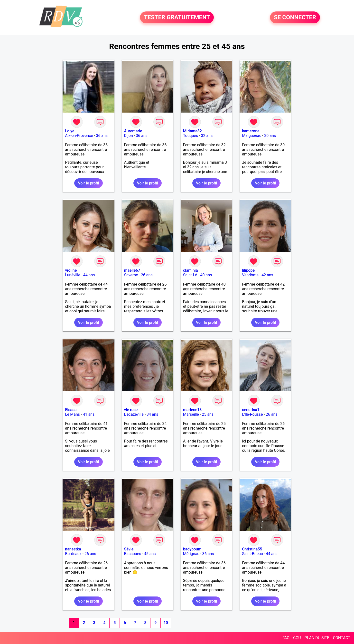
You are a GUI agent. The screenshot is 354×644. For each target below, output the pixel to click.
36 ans (102, 136)
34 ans (152, 414)
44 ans (89, 275)
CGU (297, 638)
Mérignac (191, 554)
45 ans (150, 554)
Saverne (131, 275)
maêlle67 (132, 270)
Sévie (129, 549)
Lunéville (73, 275)
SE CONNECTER (295, 18)
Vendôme (250, 275)
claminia (191, 270)
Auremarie (133, 131)
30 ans (270, 136)
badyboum (192, 549)
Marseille (191, 414)
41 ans (89, 414)
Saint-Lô (190, 275)
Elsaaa (71, 410)
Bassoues (133, 554)
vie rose (131, 410)
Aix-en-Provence (79, 136)
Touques (191, 136)
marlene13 (192, 410)
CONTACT (342, 638)
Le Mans (72, 414)
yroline (71, 270)
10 (166, 623)
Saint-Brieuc (252, 554)
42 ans (267, 275)
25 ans (208, 414)
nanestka (73, 549)
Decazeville (134, 414)
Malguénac (252, 136)
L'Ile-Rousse (252, 414)
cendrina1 (251, 410)
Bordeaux (73, 554)
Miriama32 (192, 131)
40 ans (206, 275)
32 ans (207, 136)
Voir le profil (88, 183)
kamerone (251, 131)
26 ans (147, 275)
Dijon (129, 136)
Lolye (70, 131)
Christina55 (252, 549)
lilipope (248, 270)
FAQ (286, 638)
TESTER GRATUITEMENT (177, 18)
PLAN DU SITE (317, 638)
